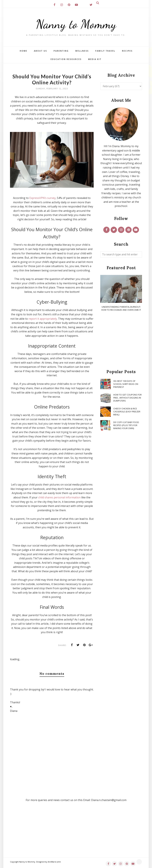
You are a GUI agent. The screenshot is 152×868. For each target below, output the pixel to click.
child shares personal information (59, 497)
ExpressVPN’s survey (42, 198)
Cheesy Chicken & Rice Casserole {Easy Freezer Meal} (127, 412)
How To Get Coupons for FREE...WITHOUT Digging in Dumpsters (127, 398)
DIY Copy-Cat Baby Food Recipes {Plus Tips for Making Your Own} (126, 425)
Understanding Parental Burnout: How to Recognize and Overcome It (121, 308)
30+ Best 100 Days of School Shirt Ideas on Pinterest (126, 384)
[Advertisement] (121, 341)
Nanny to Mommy (76, 24)
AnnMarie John (54, 862)
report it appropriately (43, 319)
